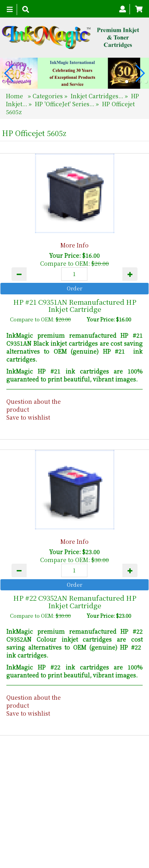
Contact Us (91, 820)
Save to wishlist (28, 417)
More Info (74, 245)
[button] (127, 82)
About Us (54, 820)
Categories (48, 96)
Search (125, 820)
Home (15, 96)
